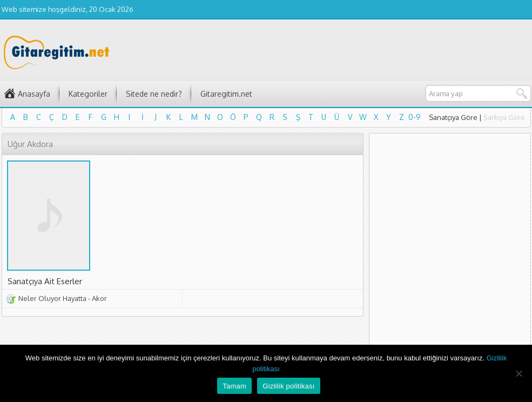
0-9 (415, 117)
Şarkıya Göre (504, 117)
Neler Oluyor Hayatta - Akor (63, 298)
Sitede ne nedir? (154, 94)
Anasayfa (34, 94)
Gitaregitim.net (226, 94)
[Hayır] (518, 373)
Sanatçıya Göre (453, 117)
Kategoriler (88, 94)
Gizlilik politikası (289, 386)
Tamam (234, 386)
